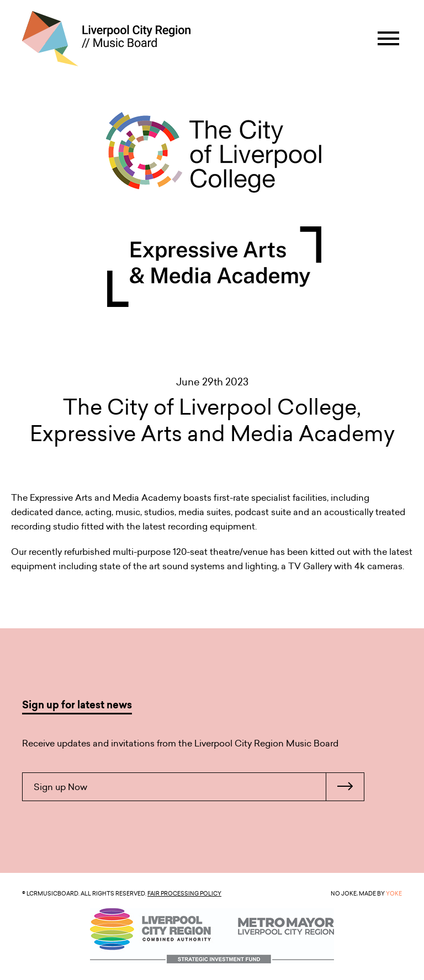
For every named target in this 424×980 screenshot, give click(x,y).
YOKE (394, 893)
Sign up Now (199, 787)
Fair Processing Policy (184, 893)
